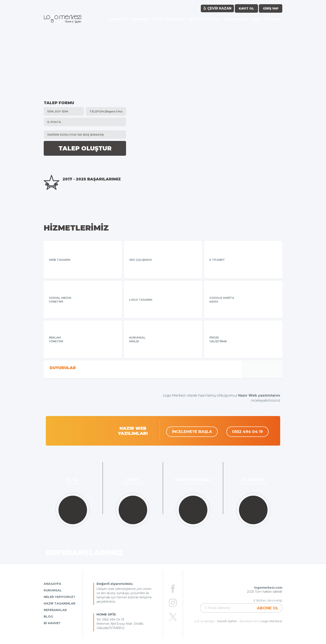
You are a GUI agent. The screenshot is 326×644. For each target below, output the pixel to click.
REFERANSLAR (55, 610)
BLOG (48, 617)
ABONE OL (268, 608)
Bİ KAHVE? (52, 623)
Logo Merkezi (271, 621)
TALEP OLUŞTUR (85, 148)
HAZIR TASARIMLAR (60, 603)
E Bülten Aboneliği (268, 600)
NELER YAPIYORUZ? (59, 597)
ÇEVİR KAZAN (217, 8)
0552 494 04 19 (247, 432)
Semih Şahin (227, 621)
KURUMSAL (53, 590)
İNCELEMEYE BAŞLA (192, 432)
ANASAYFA (52, 584)
